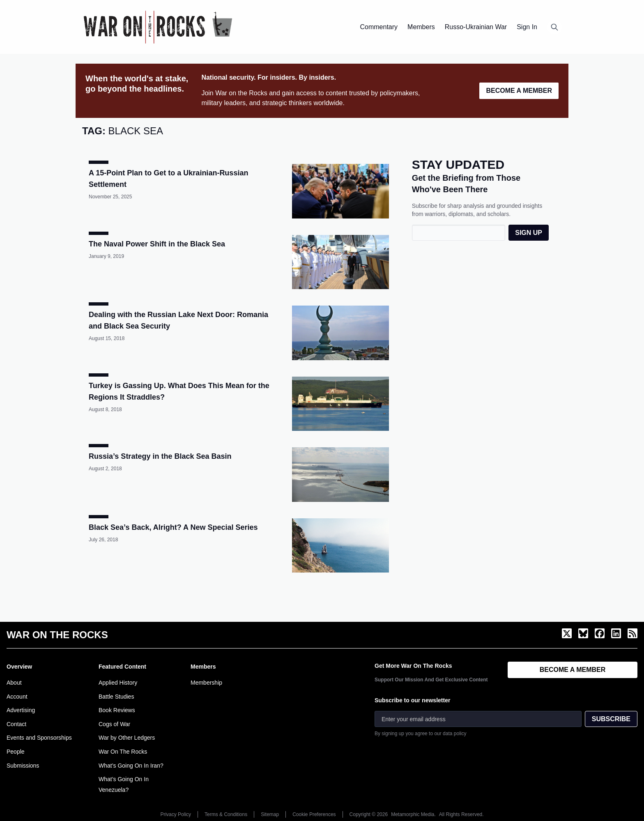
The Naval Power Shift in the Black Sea (157, 244)
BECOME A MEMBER (519, 91)
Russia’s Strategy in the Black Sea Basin (160, 456)
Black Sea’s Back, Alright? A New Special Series (173, 527)
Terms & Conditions (226, 814)
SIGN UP (529, 233)
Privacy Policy (176, 814)
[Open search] (554, 27)
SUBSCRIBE (611, 719)
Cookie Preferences (314, 814)
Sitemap (270, 814)
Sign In (527, 27)
